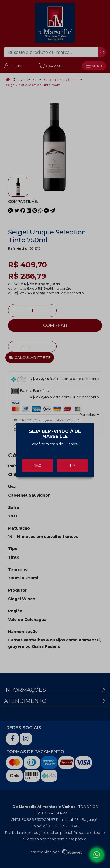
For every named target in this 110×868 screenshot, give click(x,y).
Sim (73, 460)
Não (37, 460)
